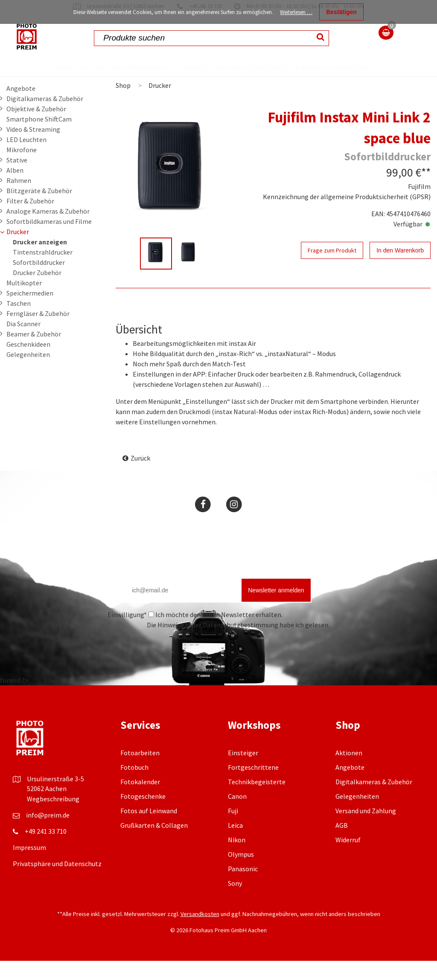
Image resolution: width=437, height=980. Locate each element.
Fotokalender (140, 801)
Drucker (18, 251)
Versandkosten (200, 933)
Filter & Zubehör (30, 220)
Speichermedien (30, 312)
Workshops (308, 67)
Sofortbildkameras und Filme (49, 241)
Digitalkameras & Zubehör (45, 118)
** (426, 191)
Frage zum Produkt (332, 270)
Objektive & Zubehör (36, 128)
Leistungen (360, 67)
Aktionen (135, 67)
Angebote (21, 107)
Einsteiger (243, 772)
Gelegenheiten (28, 374)
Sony (235, 902)
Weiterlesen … (296, 12)
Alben (15, 189)
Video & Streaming (33, 148)
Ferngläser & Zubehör (38, 333)
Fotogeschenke (143, 815)
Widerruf (348, 859)
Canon (237, 815)
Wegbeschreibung (53, 818)
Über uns (403, 76)
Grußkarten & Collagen (154, 844)
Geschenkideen (28, 363)
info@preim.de (48, 834)
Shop (25, 67)
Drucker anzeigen (40, 261)
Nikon (237, 859)
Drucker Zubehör (37, 292)
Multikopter (24, 302)
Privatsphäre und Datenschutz (57, 883)
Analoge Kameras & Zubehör (48, 230)
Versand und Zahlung (366, 830)
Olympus (241, 873)
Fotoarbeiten (140, 772)
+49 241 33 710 (46, 850)
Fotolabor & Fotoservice (185, 76)
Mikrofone (22, 169)
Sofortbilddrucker (39, 281)
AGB (342, 844)
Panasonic (243, 888)
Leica (235, 844)
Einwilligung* (127, 634)
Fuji (233, 830)
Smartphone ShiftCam (39, 138)
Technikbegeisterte (257, 801)
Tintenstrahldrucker (43, 271)
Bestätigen (341, 12)
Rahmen (19, 200)
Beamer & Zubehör (34, 353)
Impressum (29, 867)
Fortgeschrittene (253, 786)
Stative (17, 179)
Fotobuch (134, 786)
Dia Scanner (23, 343)
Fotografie (257, 67)
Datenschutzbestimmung (240, 644)
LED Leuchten (26, 159)
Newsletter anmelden (276, 609)
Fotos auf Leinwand (149, 830)
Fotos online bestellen (70, 76)
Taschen (19, 322)
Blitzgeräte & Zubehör (39, 210)
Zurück (140, 477)
